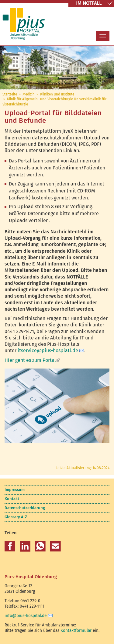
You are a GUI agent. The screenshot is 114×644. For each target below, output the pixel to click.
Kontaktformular (76, 631)
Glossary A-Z (16, 517)
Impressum (15, 490)
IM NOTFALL (89, 3)
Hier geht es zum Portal (32, 360)
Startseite (10, 94)
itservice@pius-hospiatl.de (48, 350)
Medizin (29, 94)
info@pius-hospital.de (26, 616)
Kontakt (12, 499)
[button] (10, 546)
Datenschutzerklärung (25, 508)
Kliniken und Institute (57, 94)
